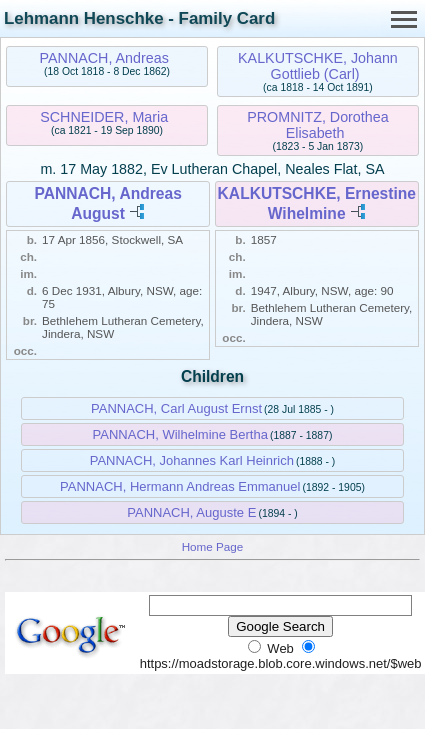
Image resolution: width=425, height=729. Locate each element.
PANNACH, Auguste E (191, 512)
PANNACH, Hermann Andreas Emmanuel (180, 486)
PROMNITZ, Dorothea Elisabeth (317, 125)
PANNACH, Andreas (104, 58)
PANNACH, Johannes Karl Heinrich (192, 460)
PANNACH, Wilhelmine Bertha (180, 434)
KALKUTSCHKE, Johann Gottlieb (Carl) (318, 66)
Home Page (213, 546)
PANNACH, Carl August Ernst (176, 408)
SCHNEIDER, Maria (104, 117)
